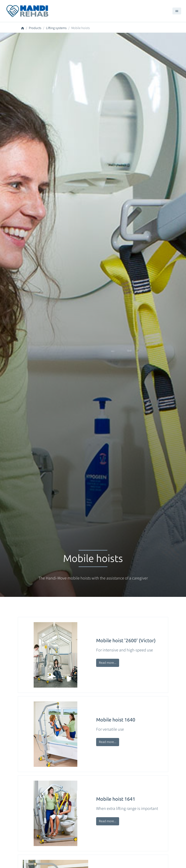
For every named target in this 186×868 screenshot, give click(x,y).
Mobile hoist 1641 (116, 799)
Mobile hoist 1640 (116, 720)
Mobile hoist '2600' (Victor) (126, 641)
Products (35, 28)
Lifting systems (56, 28)
